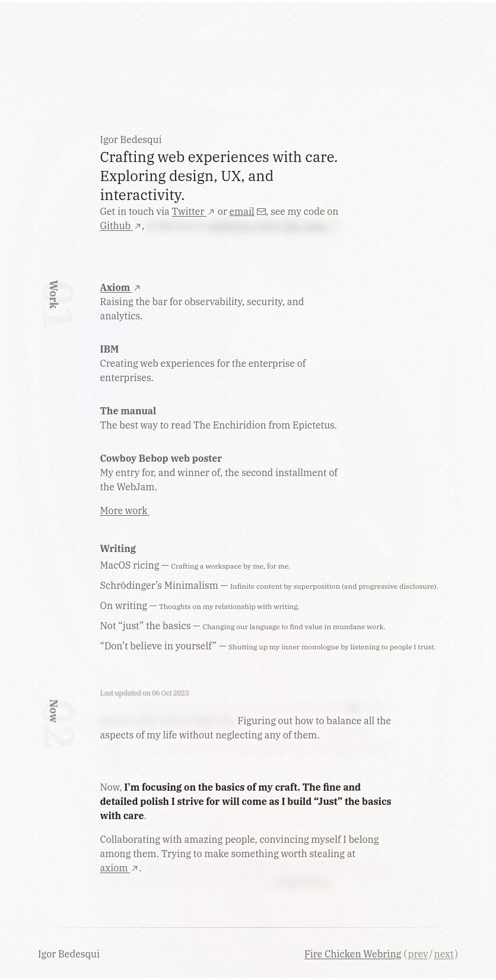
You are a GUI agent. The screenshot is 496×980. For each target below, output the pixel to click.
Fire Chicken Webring (353, 954)
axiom (120, 868)
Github (121, 226)
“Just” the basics (353, 801)
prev (418, 954)
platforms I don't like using (274, 226)
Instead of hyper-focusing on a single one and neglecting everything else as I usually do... (247, 749)
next (443, 954)
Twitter (194, 211)
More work (125, 510)
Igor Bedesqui (70, 954)
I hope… (166, 816)
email (248, 211)
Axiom (121, 287)
